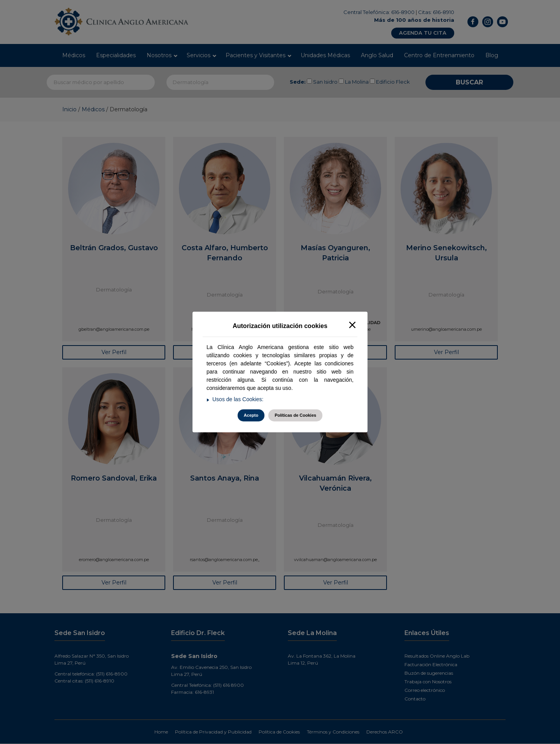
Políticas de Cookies (295, 415)
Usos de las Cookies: (238, 399)
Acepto (251, 415)
